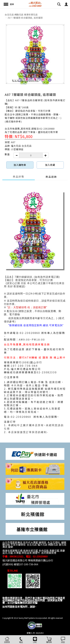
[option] (35, 54)
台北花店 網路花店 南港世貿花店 (21, 15)
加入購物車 (20, 165)
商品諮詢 (51, 177)
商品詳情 (18, 176)
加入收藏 (50, 165)
